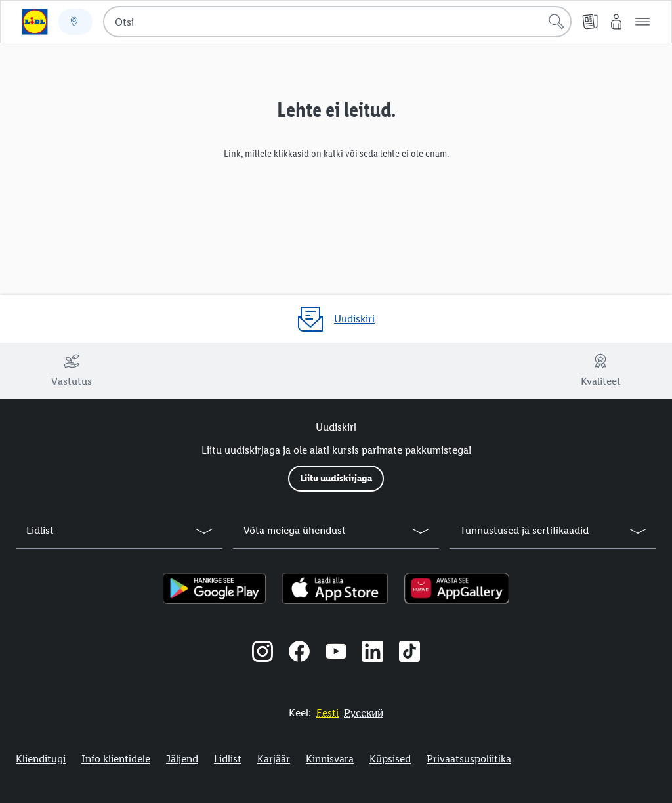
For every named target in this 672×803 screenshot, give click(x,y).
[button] (642, 22)
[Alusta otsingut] (556, 22)
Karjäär (274, 759)
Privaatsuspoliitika (469, 759)
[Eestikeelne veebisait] (327, 713)
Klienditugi (41, 759)
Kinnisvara (330, 759)
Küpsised (390, 759)
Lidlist (228, 759)
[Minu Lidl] (616, 22)
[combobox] (337, 22)
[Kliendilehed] (590, 22)
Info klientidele (116, 759)
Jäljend (182, 759)
